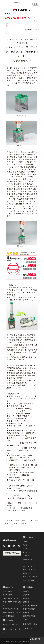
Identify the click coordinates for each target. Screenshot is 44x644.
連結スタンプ (28, 559)
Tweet (8, 33)
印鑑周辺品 (27, 573)
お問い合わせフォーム (11, 598)
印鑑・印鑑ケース (29, 570)
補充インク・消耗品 (30, 577)
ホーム (8, 520)
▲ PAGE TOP (36, 639)
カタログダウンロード (11, 609)
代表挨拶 (26, 591)
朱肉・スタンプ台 (29, 566)
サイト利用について (31, 628)
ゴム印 (25, 563)
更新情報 (8, 620)
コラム (25, 619)
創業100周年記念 (29, 616)
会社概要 (26, 595)
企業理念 (26, 602)
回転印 (25, 545)
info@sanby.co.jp (24, 498)
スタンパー (27, 556)
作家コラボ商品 (28, 580)
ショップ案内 (8, 591)
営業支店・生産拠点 (30, 605)
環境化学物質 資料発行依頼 (12, 604)
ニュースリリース (20, 520)
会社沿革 (26, 598)
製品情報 (28, 537)
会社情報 (28, 587)
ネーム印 (26, 549)
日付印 (25, 542)
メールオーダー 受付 (12, 631)
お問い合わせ (9, 587)
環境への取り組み (29, 609)
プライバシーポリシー (32, 624)
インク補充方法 (8, 616)
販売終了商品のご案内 (11, 624)
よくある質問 (8, 595)
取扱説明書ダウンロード (12, 612)
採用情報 (26, 612)
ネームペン (27, 552)
